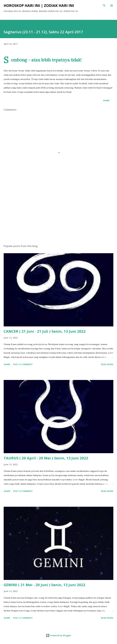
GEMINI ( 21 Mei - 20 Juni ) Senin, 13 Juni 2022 (44, 585)
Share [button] (106, 100)
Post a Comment (23, 364)
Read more (107, 364)
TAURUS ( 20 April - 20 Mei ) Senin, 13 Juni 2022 (46, 458)
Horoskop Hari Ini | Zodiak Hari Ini (39, 5)
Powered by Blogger (58, 635)
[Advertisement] (58, 213)
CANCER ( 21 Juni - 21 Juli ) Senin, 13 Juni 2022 (45, 331)
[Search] (104, 5)
